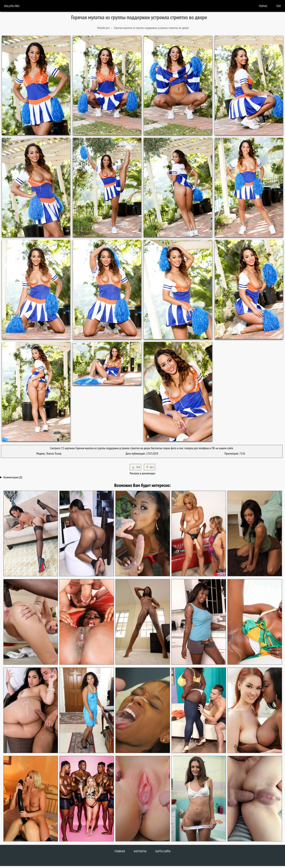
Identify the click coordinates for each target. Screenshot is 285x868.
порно (263, 6)
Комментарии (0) (13, 477)
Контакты (140, 851)
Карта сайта (163, 851)
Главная (120, 851)
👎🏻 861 (150, 467)
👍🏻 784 (135, 467)
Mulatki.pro (12, 6)
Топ (278, 6)
